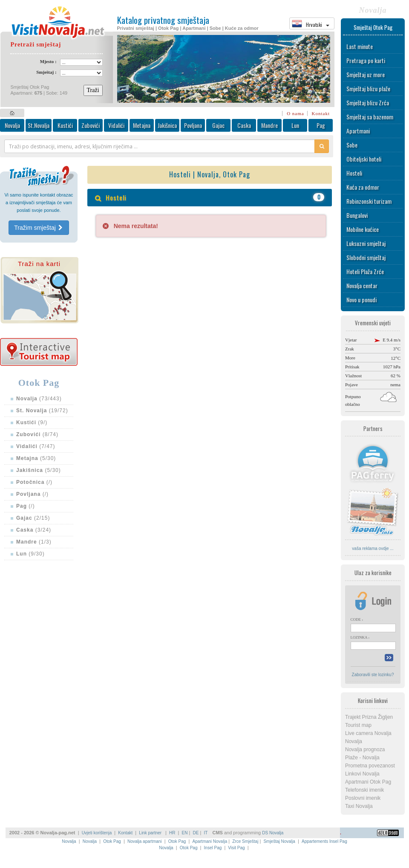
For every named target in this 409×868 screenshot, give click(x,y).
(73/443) (39, 399)
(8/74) (37, 434)
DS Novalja (273, 833)
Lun (295, 125)
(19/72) (42, 411)
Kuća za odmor (363, 187)
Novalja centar (362, 285)
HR (172, 833)
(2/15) (33, 518)
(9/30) (30, 554)
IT (206, 833)
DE (196, 833)
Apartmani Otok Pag (368, 782)
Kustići (65, 125)
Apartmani (358, 131)
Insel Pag (213, 848)
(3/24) (34, 530)
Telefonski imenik (364, 790)
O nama (295, 113)
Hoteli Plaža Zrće (365, 271)
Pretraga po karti (366, 60)
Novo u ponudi (361, 299)
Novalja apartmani (145, 841)
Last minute (360, 46)
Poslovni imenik (363, 798)
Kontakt (321, 113)
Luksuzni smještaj (366, 243)
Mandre (269, 125)
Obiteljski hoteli (364, 159)
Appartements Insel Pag (324, 841)
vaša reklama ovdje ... (373, 548)
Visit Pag (236, 848)
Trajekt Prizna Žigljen (369, 717)
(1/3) (34, 542)
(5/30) (36, 458)
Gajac (218, 125)
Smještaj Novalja (279, 841)
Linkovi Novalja (362, 774)
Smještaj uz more (366, 74)
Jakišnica (167, 125)
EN (185, 833)
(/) (34, 482)
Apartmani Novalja (210, 841)
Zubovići (91, 125)
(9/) (32, 422)
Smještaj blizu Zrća (368, 103)
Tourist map (358, 725)
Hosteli (354, 173)
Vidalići (116, 125)
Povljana (193, 125)
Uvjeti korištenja (97, 833)
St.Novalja (39, 125)
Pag (321, 125)
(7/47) (36, 446)
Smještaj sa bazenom (370, 117)
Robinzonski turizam (369, 201)
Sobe (352, 145)
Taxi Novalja (359, 806)
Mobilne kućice (363, 229)
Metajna (142, 125)
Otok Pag (112, 841)
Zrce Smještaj (245, 841)
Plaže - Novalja (362, 758)
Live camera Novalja (368, 733)
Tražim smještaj (39, 228)
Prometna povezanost (370, 766)
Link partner (151, 833)
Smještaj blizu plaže (368, 88)
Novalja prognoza (365, 749)
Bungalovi (357, 215)
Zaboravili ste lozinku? (373, 675)
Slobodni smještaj (366, 257)
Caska (244, 125)
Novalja (12, 125)
